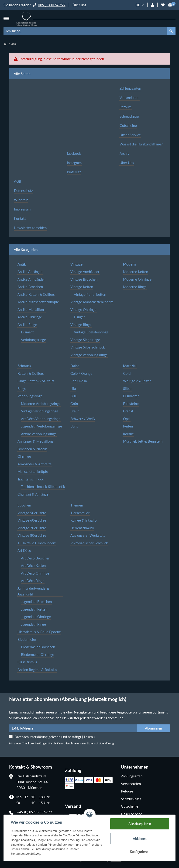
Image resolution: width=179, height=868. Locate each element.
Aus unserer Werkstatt (88, 535)
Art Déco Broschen (36, 558)
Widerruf (21, 200)
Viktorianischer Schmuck (89, 543)
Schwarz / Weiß (83, 419)
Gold (127, 373)
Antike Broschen (30, 287)
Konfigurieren (140, 852)
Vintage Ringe (81, 325)
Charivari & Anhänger (34, 494)
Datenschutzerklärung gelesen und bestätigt (55, 737)
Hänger (79, 317)
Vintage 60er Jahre (32, 520)
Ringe (22, 388)
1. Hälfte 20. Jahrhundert (36, 543)
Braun (75, 411)
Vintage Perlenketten (90, 294)
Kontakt (20, 218)
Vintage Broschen (84, 279)
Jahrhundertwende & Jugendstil (33, 591)
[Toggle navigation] (6, 18)
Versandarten (129, 98)
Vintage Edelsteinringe (91, 332)
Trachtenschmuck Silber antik (43, 487)
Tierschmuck (80, 513)
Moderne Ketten (136, 272)
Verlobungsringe (33, 340)
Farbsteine (131, 404)
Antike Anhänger (30, 272)
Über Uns (127, 163)
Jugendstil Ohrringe (36, 617)
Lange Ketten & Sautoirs (36, 381)
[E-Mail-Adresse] (73, 728)
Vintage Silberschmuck (88, 347)
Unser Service (130, 135)
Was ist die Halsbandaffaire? (141, 144)
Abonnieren (153, 728)
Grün (74, 404)
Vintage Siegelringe (85, 340)
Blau (74, 396)
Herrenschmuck (82, 528)
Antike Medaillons (31, 309)
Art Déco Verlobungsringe (41, 419)
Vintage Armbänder (85, 272)
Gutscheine (128, 125)
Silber (127, 388)
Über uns (79, 5)
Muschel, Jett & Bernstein (143, 441)
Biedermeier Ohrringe (38, 654)
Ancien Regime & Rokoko (37, 670)
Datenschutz (23, 191)
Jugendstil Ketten (34, 609)
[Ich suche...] (85, 31)
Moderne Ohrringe (137, 279)
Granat (128, 411)
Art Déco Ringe (33, 581)
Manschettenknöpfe (33, 471)
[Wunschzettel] (163, 5)
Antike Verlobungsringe (39, 434)
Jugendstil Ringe (33, 624)
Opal (127, 419)
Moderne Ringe (135, 287)
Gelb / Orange (81, 373)
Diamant (27, 332)
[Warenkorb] (170, 5)
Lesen (88, 737)
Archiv (124, 153)
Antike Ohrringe (30, 317)
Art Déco (24, 550)
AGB (18, 181)
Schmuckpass (130, 116)
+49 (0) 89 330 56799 (34, 812)
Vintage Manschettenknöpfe (92, 302)
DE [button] (138, 5)
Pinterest (74, 172)
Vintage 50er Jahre (32, 513)
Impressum (22, 209)
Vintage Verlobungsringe (89, 355)
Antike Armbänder (31, 279)
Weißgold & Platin (137, 381)
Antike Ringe (27, 325)
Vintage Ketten (82, 287)
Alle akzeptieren (140, 824)
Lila (73, 388)
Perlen (128, 426)
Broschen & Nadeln (32, 449)
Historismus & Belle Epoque (39, 632)
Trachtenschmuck (31, 479)
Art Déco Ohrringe (35, 573)
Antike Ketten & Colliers (36, 294)
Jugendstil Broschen (36, 602)
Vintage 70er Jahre (32, 528)
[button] (153, 5)
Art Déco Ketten (33, 566)
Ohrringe (24, 456)
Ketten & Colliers (31, 373)
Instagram (74, 163)
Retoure (126, 107)
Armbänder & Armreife (34, 464)
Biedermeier (27, 639)
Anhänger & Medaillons (35, 441)
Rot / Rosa (79, 381)
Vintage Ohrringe (83, 309)
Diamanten (131, 396)
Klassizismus (27, 662)
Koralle (128, 434)
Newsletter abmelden (30, 228)
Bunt (74, 426)
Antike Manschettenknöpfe (38, 302)
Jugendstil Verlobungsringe (41, 426)
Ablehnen (140, 839)
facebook (74, 153)
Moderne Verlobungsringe (41, 404)
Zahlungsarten (130, 88)
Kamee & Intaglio (84, 520)
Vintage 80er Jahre (32, 535)
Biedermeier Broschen (38, 647)
